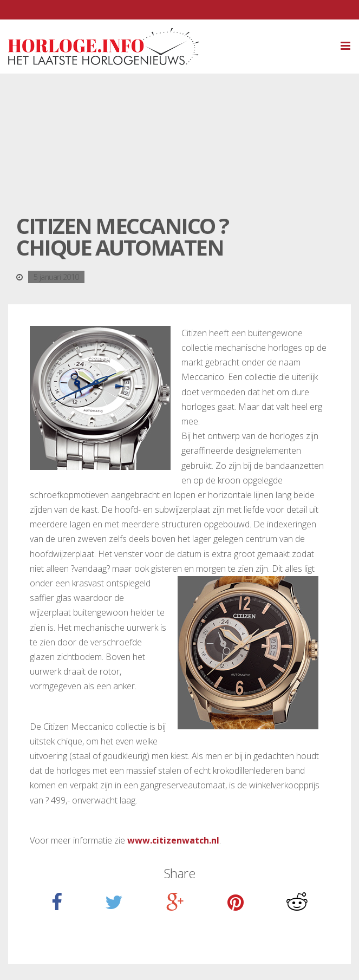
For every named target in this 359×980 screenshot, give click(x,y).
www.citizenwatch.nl (173, 840)
